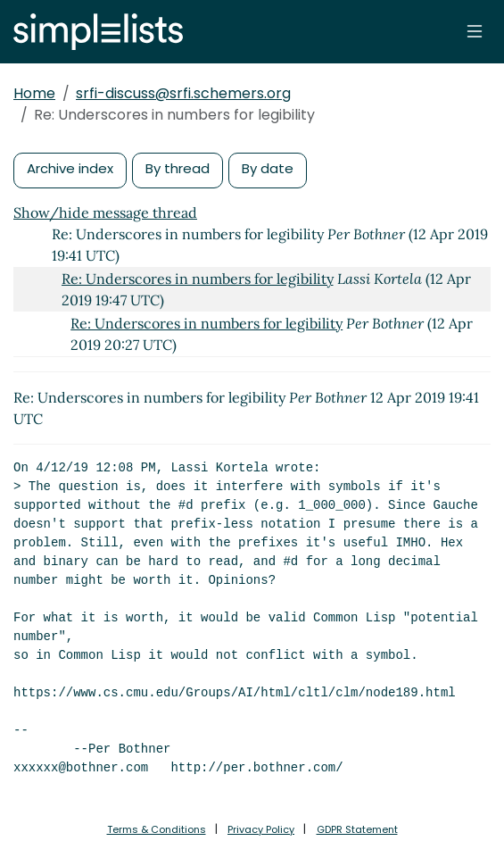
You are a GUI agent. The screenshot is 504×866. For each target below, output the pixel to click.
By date (268, 168)
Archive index (70, 168)
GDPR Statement (357, 829)
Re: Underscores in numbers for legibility (198, 279)
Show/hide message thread (105, 212)
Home (34, 93)
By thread (178, 168)
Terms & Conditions (157, 829)
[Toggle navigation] (475, 31)
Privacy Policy (261, 829)
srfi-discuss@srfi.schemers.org (183, 93)
